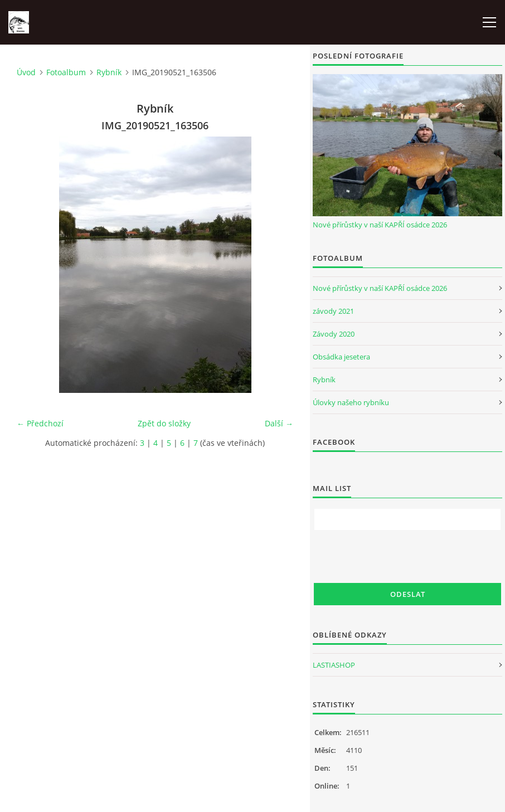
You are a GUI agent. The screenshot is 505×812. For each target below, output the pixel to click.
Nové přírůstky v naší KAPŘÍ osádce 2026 (380, 225)
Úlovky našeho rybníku (351, 402)
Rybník (109, 72)
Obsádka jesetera (341, 357)
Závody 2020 (334, 334)
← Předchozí (40, 423)
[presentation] (399, 557)
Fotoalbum (66, 72)
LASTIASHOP (334, 665)
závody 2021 (333, 311)
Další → (279, 423)
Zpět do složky (164, 423)
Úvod (26, 72)
